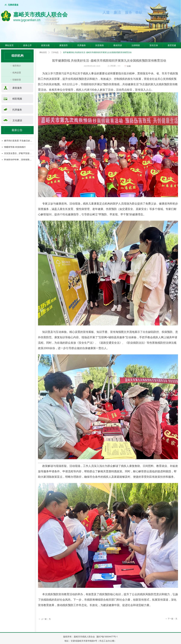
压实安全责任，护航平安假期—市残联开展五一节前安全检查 (19, 154)
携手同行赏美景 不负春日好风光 (19, 141)
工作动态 (55, 52)
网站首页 (43, 52)
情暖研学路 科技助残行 (15, 147)
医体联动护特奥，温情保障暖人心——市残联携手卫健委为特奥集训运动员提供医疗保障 (19, 160)
